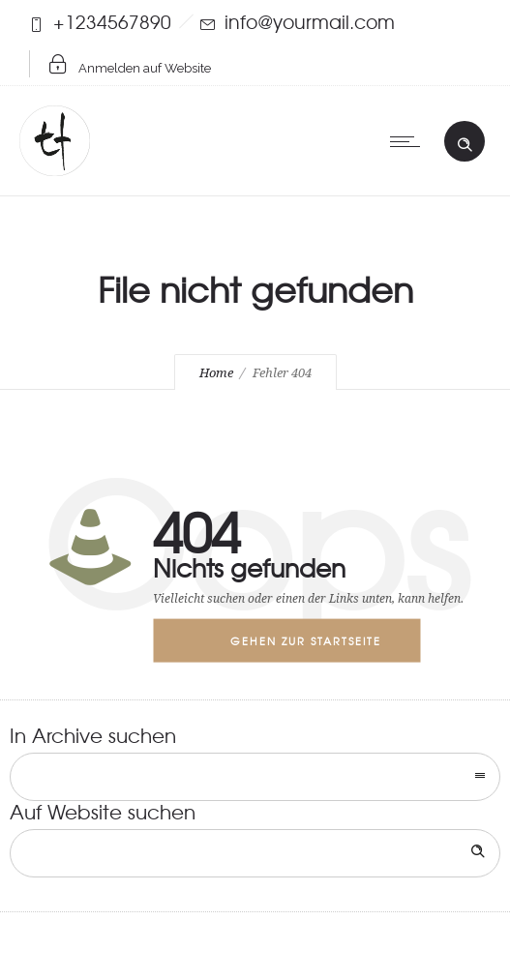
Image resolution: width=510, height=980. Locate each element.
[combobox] (255, 777)
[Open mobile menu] (409, 141)
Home (216, 373)
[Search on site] (255, 853)
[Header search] (465, 140)
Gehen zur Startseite (306, 640)
